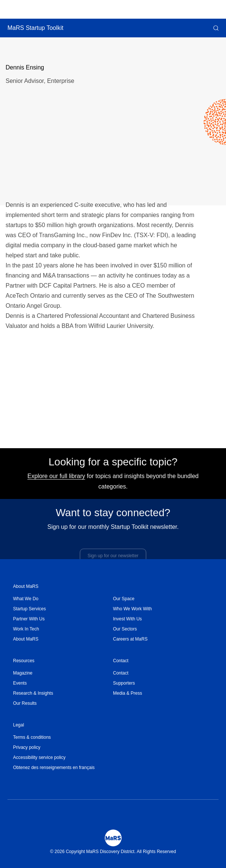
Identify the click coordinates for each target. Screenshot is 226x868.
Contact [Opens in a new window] (121, 673)
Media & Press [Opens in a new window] (128, 693)
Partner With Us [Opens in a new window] (29, 619)
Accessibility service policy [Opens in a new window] (39, 757)
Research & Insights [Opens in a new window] (33, 693)
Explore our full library (56, 479)
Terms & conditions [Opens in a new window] (32, 737)
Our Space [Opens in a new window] (124, 599)
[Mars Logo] (113, 838)
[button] (215, 28)
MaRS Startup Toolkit (35, 28)
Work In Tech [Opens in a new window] (26, 629)
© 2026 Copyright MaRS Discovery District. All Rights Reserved (113, 852)
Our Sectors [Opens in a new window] (125, 629)
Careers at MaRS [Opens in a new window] (130, 639)
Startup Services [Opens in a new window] (29, 609)
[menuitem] (63, 599)
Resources (24, 661)
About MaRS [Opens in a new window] (26, 639)
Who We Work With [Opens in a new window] (132, 609)
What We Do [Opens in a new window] (26, 599)
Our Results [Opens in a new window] (25, 703)
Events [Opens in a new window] (20, 683)
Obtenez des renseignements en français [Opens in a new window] (54, 768)
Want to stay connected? (113, 516)
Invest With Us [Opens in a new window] (127, 619)
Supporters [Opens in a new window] (124, 683)
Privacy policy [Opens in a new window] (27, 747)
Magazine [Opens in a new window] (23, 673)
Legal (18, 725)
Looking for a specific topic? (113, 465)
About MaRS (26, 586)
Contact (121, 661)
